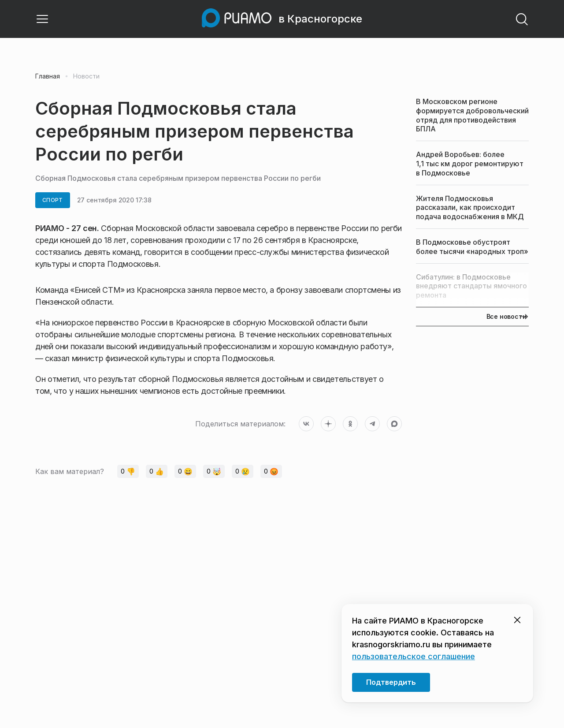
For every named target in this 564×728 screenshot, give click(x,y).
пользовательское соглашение (414, 656)
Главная (48, 76)
